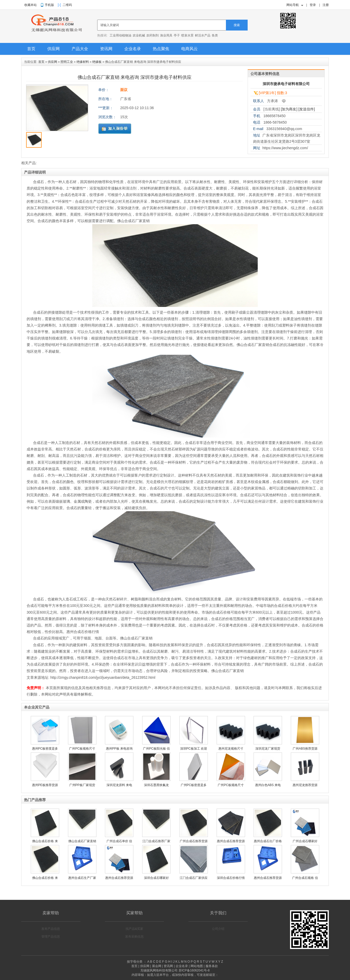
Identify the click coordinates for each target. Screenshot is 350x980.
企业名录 (133, 49)
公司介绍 (218, 929)
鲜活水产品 (203, 35)
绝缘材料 (83, 62)
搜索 (237, 25)
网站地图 (197, 966)
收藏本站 (31, 5)
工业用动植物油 (120, 35)
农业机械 (139, 35)
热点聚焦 (161, 49)
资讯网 (106, 49)
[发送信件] (307, 109)
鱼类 (215, 35)
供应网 (54, 49)
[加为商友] (289, 109)
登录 (313, 5)
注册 (326, 5)
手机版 (49, 5)
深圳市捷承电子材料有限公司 (286, 84)
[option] (57, 109)
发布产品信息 (51, 929)
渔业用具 (166, 35)
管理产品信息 (51, 937)
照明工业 (67, 62)
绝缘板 (97, 62)
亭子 (177, 35)
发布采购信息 (134, 937)
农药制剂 (153, 35)
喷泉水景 (187, 35)
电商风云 (189, 49)
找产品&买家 (134, 929)
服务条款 (212, 966)
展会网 (157, 966)
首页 (31, 49)
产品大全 (80, 49)
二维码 (67, 5)
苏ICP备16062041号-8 (194, 970)
